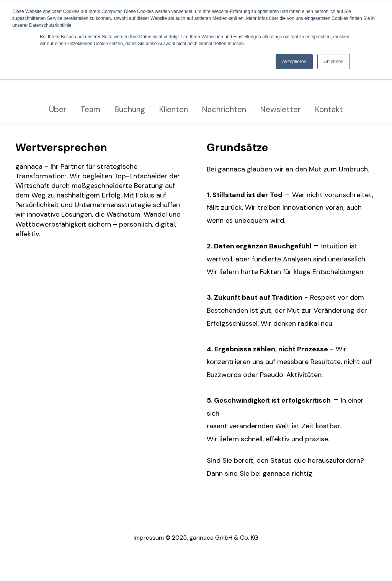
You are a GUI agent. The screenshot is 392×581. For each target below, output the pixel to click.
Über (58, 109)
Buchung (130, 109)
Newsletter (280, 109)
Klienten (173, 109)
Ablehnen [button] (334, 62)
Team (90, 109)
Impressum (149, 538)
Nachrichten (224, 109)
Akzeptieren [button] (294, 62)
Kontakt (329, 109)
